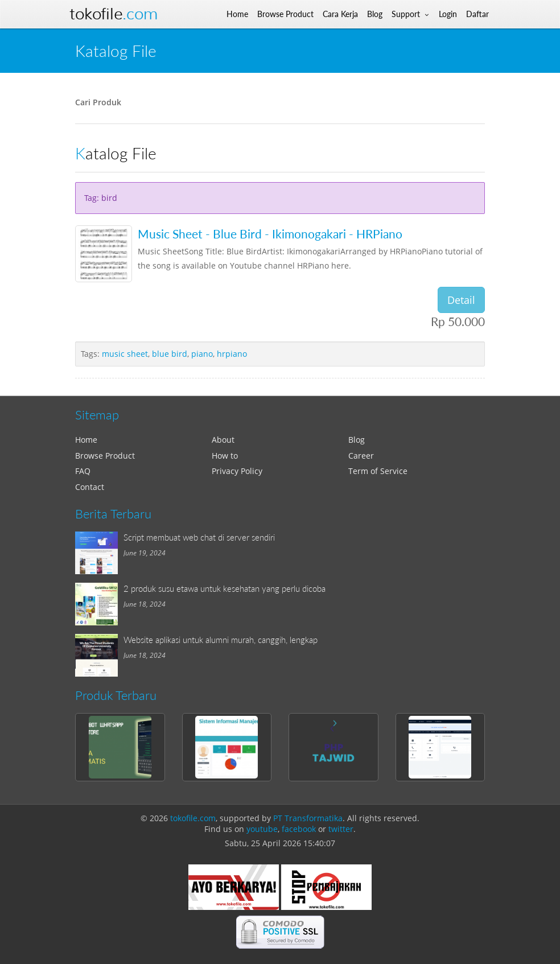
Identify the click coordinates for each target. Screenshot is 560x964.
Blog (357, 440)
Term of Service (378, 471)
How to (225, 456)
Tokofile (114, 14)
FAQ (83, 471)
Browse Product (105, 456)
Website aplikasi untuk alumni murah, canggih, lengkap (221, 640)
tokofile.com (193, 818)
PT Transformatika (308, 818)
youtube (262, 829)
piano (202, 354)
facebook (299, 829)
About (223, 440)
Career (361, 456)
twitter (341, 829)
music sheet (125, 354)
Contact (90, 487)
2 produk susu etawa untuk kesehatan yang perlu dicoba (225, 588)
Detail (461, 300)
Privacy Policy (237, 471)
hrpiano (232, 354)
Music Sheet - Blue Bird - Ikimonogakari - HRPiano (270, 234)
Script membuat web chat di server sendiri (199, 537)
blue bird (170, 354)
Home (86, 440)
